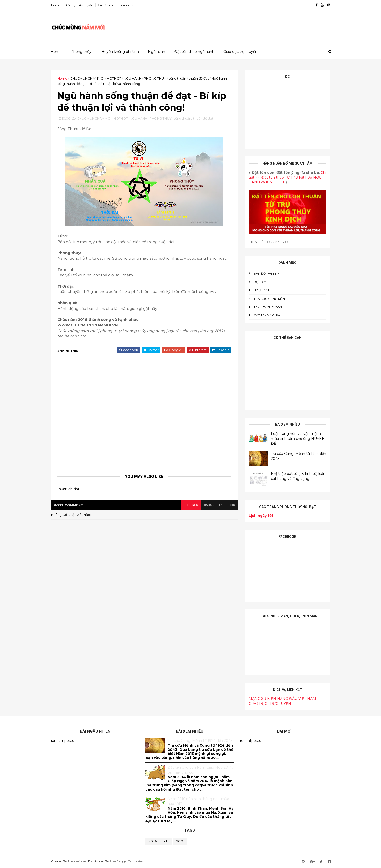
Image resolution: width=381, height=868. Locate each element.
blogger (191, 505)
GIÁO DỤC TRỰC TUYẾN (270, 704)
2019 (180, 841)
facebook (227, 505)
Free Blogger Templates (126, 861)
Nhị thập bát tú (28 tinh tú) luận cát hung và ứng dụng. (298, 476)
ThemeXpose (77, 861)
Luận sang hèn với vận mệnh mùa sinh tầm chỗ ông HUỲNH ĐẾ (298, 438)
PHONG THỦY (155, 78)
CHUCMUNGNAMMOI (87, 78)
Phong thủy (81, 52)
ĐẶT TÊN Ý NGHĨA (267, 315)
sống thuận (177, 78)
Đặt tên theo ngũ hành (194, 52)
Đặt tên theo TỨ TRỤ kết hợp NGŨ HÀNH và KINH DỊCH (285, 180)
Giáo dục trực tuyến (79, 5)
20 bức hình (159, 841)
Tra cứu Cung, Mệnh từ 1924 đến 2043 (200, 741)
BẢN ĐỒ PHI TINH (267, 274)
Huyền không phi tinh (120, 52)
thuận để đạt (199, 78)
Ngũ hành (157, 52)
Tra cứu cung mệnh (270, 299)
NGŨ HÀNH (133, 78)
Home (55, 5)
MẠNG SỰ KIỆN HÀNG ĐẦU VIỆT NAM (282, 699)
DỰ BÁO (260, 282)
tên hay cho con (268, 307)
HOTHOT (114, 78)
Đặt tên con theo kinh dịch (117, 5)
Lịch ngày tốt (261, 516)
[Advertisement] (240, 26)
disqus (209, 505)
